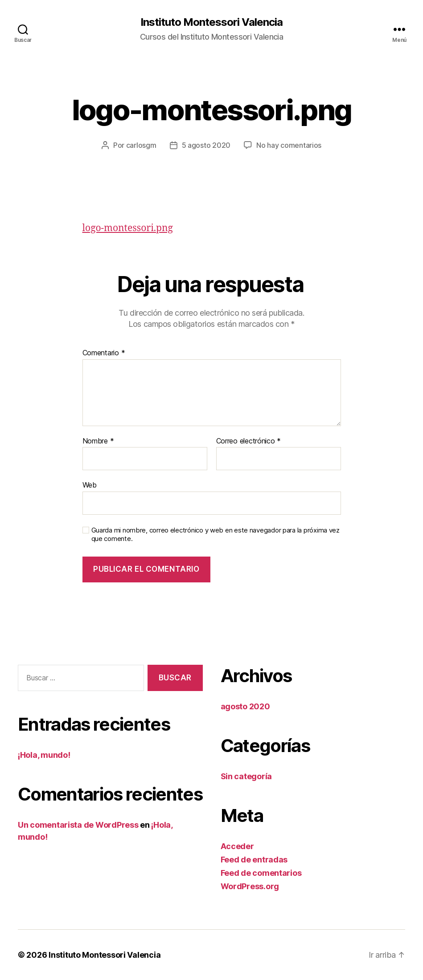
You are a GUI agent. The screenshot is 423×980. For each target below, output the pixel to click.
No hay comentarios (289, 145)
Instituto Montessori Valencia (211, 22)
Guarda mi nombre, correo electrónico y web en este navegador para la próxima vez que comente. (216, 535)
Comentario (104, 353)
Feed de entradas (254, 860)
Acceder (237, 846)
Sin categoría (246, 776)
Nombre (98, 441)
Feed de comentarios (261, 873)
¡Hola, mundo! (44, 755)
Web (90, 485)
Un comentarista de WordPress (78, 825)
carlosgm (141, 145)
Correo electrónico (249, 441)
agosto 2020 (245, 706)
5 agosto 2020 (206, 145)
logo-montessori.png (128, 228)
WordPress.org (250, 886)
